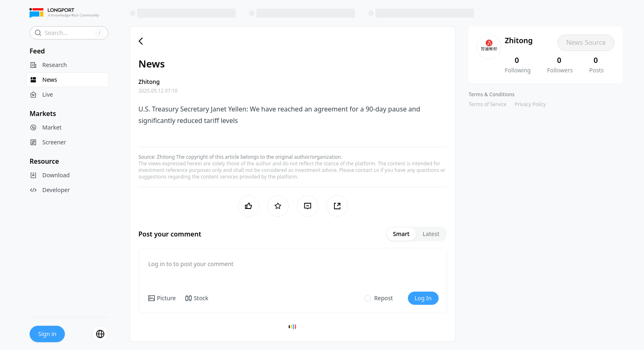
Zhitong (166, 157)
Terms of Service (488, 104)
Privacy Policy (530, 104)
